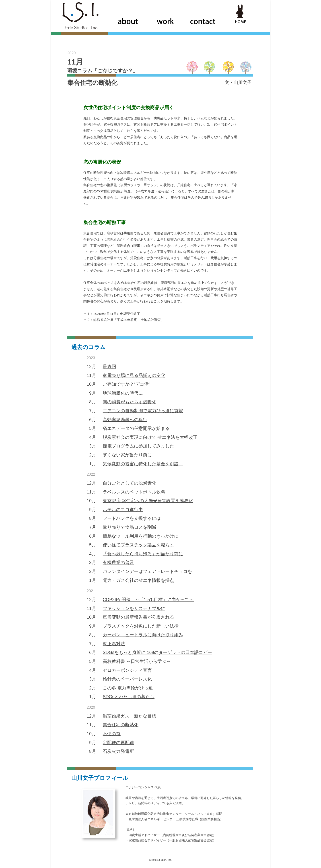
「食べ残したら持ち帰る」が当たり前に (143, 554)
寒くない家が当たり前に (127, 455)
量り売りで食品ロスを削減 (130, 527)
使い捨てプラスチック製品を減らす (138, 545)
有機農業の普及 (118, 562)
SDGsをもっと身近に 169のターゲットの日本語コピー (157, 652)
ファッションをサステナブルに (134, 608)
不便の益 (112, 734)
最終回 (109, 366)
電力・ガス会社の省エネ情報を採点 (138, 580)
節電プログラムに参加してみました (138, 446)
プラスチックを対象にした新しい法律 (141, 626)
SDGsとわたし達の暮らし (129, 697)
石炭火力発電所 (118, 751)
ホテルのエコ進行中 (123, 510)
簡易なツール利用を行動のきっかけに (141, 536)
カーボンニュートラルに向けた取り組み (143, 635)
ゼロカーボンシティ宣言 (127, 670)
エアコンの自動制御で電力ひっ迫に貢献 (143, 411)
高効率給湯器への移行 (125, 420)
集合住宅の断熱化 (121, 725)
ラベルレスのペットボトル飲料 (134, 492)
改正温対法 (114, 644)
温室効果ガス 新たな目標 (130, 716)
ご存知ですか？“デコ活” (127, 384)
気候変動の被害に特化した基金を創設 (143, 464)
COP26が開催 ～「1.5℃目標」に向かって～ (148, 599)
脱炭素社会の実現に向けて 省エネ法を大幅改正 (150, 437)
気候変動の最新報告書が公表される (138, 617)
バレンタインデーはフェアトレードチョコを (147, 571)
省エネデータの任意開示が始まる (136, 428)
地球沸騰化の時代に (123, 393)
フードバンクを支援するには (132, 518)
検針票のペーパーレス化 (127, 679)
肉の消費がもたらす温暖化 (130, 402)
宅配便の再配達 (118, 743)
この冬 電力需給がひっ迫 (128, 688)
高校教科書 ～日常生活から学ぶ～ (137, 661)
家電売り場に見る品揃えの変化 (134, 375)
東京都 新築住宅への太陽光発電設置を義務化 (148, 501)
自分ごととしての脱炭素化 (130, 483)
